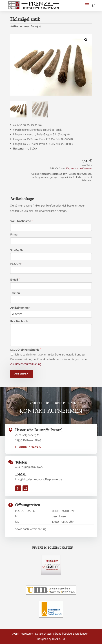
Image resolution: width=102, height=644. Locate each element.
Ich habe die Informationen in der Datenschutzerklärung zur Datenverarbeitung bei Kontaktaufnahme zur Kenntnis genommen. (49, 359)
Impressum (26, 634)
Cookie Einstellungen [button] (76, 634)
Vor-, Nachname (21, 221)
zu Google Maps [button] (26, 447)
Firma (14, 235)
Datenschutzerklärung (48, 634)
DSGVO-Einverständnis (26, 350)
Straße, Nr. (17, 251)
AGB (15, 634)
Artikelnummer (20, 308)
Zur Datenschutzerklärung (26, 364)
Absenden (22, 374)
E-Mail (15, 280)
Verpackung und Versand (79, 169)
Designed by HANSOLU (51, 639)
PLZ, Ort (16, 264)
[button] (87, 5)
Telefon (15, 293)
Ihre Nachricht (19, 322)
